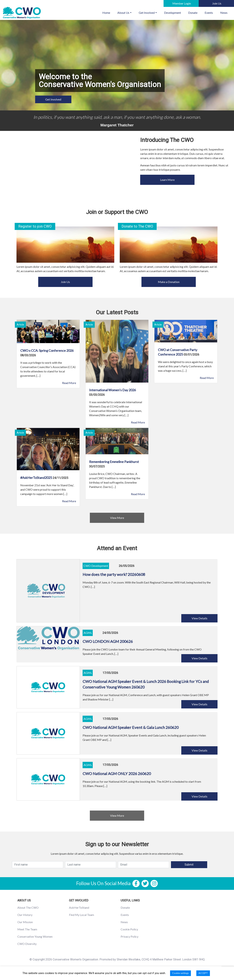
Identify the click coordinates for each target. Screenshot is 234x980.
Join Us (65, 282)
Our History (25, 915)
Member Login (182, 3)
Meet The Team (27, 929)
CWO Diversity (27, 944)
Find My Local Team (82, 915)
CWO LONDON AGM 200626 (108, 641)
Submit (189, 865)
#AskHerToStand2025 (36, 478)
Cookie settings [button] (180, 973)
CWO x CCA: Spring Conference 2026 (47, 351)
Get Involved (147, 13)
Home (108, 12)
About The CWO (28, 907)
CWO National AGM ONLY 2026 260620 (117, 774)
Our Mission (25, 922)
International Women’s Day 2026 (112, 390)
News (224, 13)
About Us (123, 13)
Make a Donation (169, 282)
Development (173, 13)
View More (117, 518)
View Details (199, 618)
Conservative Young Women (35, 936)
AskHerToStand (79, 907)
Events (209, 13)
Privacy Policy (129, 936)
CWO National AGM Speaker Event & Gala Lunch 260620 (131, 727)
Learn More (167, 180)
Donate (193, 13)
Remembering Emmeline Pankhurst (114, 462)
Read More (69, 383)
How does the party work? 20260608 (114, 574)
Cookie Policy (129, 929)
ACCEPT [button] (203, 973)
